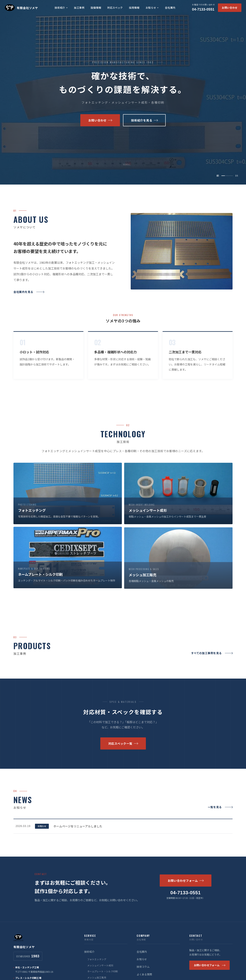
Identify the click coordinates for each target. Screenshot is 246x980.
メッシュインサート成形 (100, 965)
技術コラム (143, 967)
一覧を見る (220, 812)
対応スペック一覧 (123, 749)
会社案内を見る (29, 297)
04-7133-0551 (203, 7)
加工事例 (79, 8)
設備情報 (96, 8)
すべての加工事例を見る (212, 658)
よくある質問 (144, 974)
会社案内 (170, 8)
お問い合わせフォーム (186, 881)
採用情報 (134, 8)
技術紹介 (61, 8)
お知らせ (152, 8)
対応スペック (115, 8)
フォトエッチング (97, 959)
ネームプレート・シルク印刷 (103, 971)
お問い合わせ (230, 8)
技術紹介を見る (144, 122)
